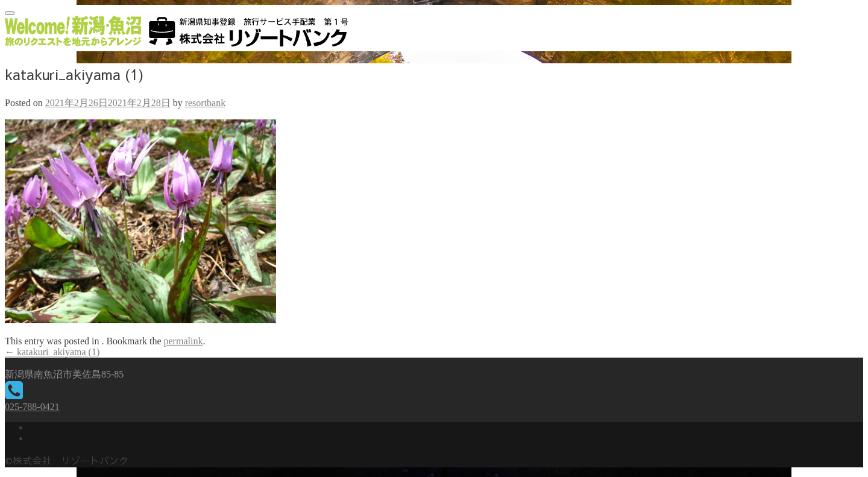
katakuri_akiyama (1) (52, 352)
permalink (184, 341)
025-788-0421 (32, 407)
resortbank (206, 103)
